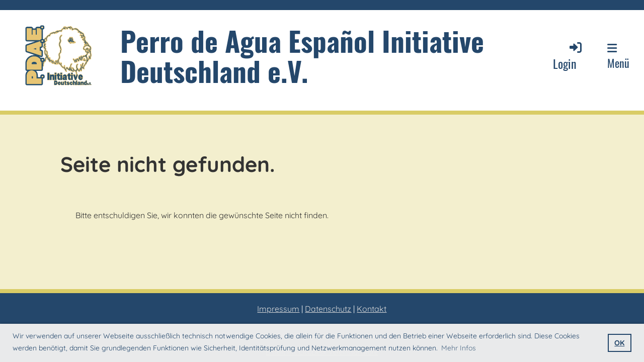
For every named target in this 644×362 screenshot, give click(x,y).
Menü (618, 57)
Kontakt (372, 309)
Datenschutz (328, 309)
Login (568, 56)
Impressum (278, 309)
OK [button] (619, 343)
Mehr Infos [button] (459, 348)
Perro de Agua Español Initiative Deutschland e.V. (302, 56)
